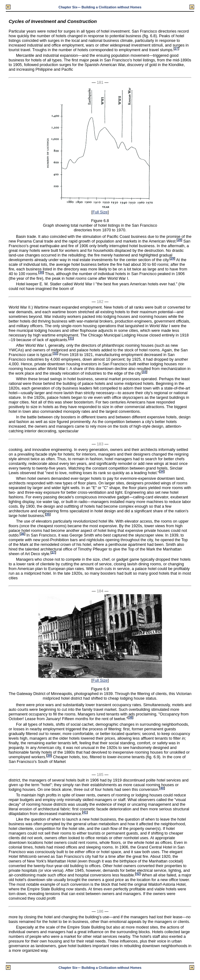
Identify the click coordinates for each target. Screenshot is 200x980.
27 (176, 49)
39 (49, 756)
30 (41, 272)
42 (138, 874)
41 (85, 812)
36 (22, 534)
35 (48, 514)
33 (145, 372)
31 (71, 339)
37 (53, 552)
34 (162, 472)
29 (172, 258)
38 (131, 717)
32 (55, 353)
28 (179, 240)
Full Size (100, 212)
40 (162, 788)
